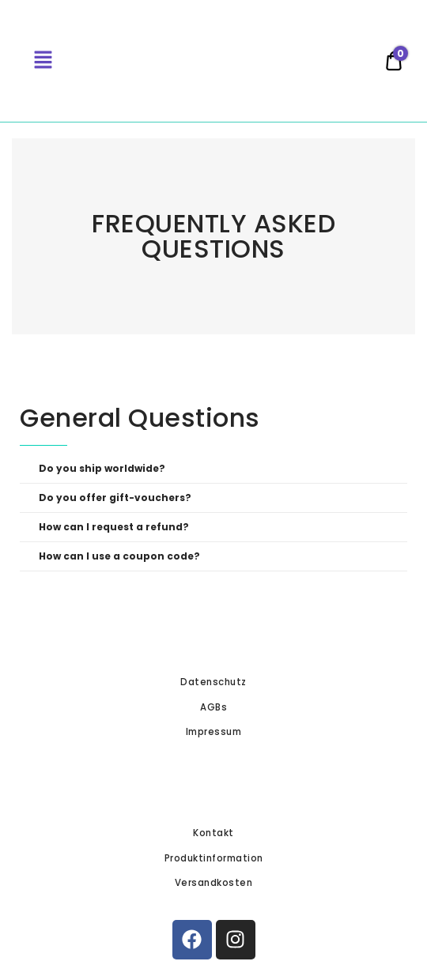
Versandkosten (214, 883)
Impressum (214, 732)
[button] (213, 469)
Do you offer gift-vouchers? (115, 498)
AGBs (213, 707)
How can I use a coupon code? (119, 556)
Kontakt (213, 833)
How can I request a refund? (114, 527)
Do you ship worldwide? (102, 468)
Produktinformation (214, 858)
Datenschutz (213, 682)
